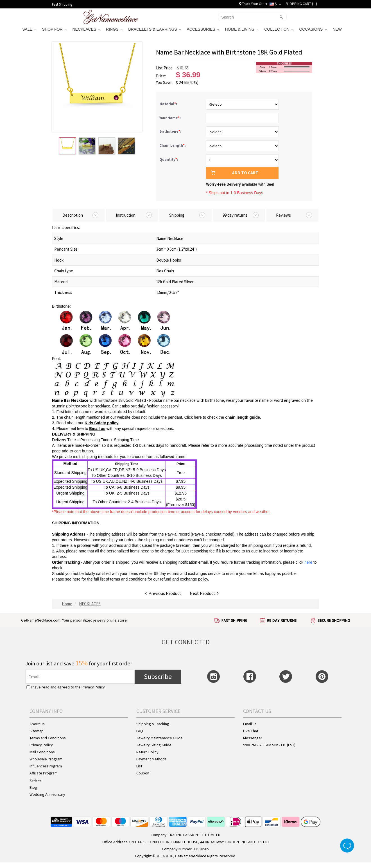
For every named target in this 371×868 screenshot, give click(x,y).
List (139, 766)
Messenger (253, 738)
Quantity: (169, 159)
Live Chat (251, 731)
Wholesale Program (46, 759)
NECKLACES (86, 29)
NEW (338, 29)
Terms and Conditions (48, 738)
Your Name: (170, 118)
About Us (37, 724)
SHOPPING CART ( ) (301, 4)
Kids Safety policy (102, 423)
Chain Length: (173, 145)
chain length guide (243, 417)
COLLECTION (279, 29)
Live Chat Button (347, 846)
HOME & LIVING (242, 29)
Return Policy (147, 752)
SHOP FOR (54, 29)
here (76, 579)
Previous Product (163, 593)
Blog (33, 787)
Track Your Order (253, 4)
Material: (169, 104)
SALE (29, 29)
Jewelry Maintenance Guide (160, 738)
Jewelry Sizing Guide (154, 745)
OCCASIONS (313, 29)
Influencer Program (46, 766)
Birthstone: (171, 131)
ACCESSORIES (203, 29)
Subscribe (158, 677)
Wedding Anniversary (47, 794)
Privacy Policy (93, 687)
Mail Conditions (42, 752)
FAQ (140, 731)
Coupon (143, 773)
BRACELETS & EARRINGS (154, 29)
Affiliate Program (44, 773)
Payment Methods (151, 759)
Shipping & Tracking (153, 724)
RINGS (114, 29)
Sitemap (37, 731)
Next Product (204, 593)
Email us (97, 429)
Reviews (35, 780)
